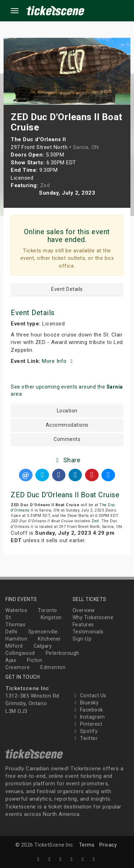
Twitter (85, 738)
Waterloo (16, 610)
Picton (34, 660)
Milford (14, 646)
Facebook (88, 710)
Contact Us (90, 695)
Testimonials (88, 632)
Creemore (18, 667)
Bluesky (86, 703)
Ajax (11, 660)
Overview (84, 610)
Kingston (51, 617)
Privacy (108, 845)
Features (83, 625)
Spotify (85, 731)
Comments (67, 439)
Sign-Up (82, 639)
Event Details (67, 289)
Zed (95, 521)
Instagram (89, 717)
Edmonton (53, 667)
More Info (58, 361)
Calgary (43, 646)
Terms (87, 845)
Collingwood (20, 653)
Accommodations (67, 425)
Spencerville (43, 632)
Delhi (11, 632)
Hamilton (16, 639)
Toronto (48, 610)
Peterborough (63, 653)
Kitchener (49, 639)
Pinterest (88, 724)
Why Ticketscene (93, 617)
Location (67, 411)
